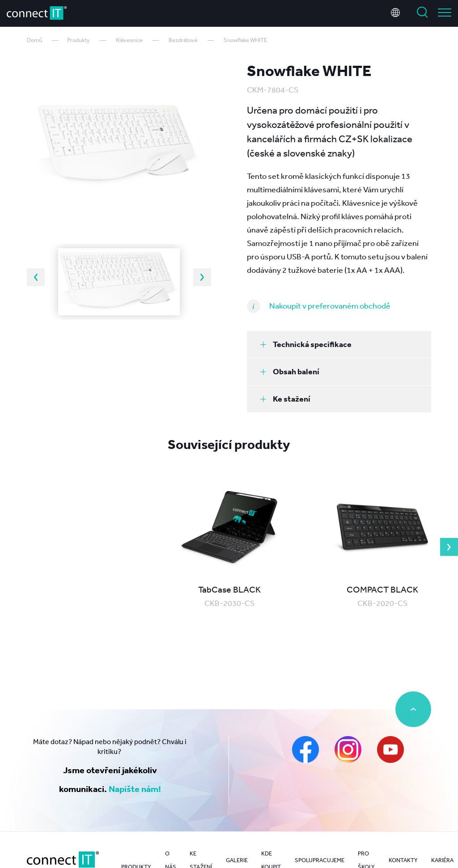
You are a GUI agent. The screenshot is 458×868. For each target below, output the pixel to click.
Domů (34, 40)
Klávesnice (129, 40)
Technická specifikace (306, 344)
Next (202, 277)
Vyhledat (422, 13)
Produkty (78, 40)
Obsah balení (290, 371)
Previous (36, 277)
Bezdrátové (183, 40)
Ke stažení (285, 399)
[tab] (339, 344)
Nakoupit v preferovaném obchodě (330, 305)
